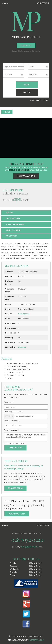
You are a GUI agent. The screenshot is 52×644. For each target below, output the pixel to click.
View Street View (13, 218)
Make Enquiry (11, 236)
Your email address (12, 421)
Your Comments (11, 430)
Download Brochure (15, 224)
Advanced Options (39, 100)
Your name (9, 402)
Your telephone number (14, 411)
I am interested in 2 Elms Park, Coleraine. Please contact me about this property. (26, 437)
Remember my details (15, 443)
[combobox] (9, 416)
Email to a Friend (13, 230)
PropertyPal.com (36, 640)
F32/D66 (22, 347)
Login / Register (42, 3)
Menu (7, 3)
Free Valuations (26, 176)
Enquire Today (15, 488)
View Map (9, 213)
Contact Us (26, 45)
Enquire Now (15, 448)
